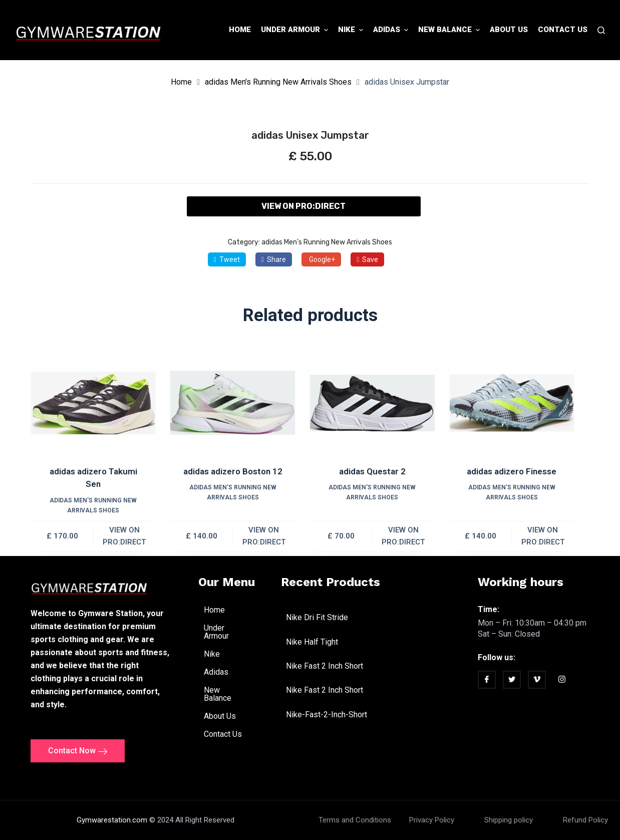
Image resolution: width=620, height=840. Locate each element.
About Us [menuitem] (509, 30)
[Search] (601, 30)
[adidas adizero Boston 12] (233, 403)
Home (181, 82)
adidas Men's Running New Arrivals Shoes (278, 82)
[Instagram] (562, 681)
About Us (220, 716)
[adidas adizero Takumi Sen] (93, 403)
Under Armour (229, 632)
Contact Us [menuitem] (563, 30)
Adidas (222, 672)
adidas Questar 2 (372, 471)
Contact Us (223, 734)
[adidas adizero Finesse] (512, 403)
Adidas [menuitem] (392, 30)
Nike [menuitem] (352, 30)
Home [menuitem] (240, 30)
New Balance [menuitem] (450, 30)
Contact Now (78, 751)
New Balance (229, 694)
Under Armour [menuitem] (296, 30)
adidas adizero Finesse (512, 471)
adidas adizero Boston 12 (233, 471)
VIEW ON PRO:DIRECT (303, 206)
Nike (217, 654)
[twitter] (512, 680)
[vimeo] (537, 680)
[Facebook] (487, 680)
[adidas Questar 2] (372, 403)
